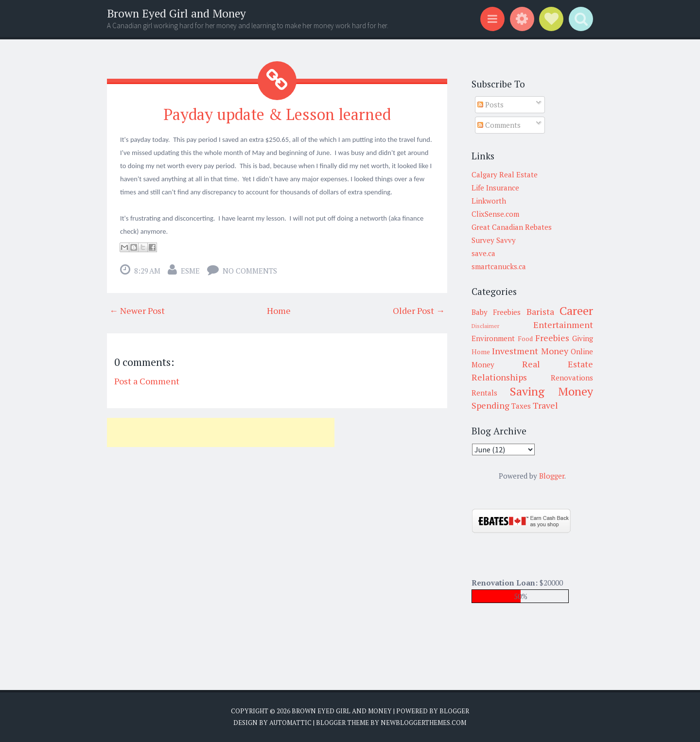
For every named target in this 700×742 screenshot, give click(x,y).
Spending (490, 405)
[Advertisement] (221, 432)
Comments (499, 125)
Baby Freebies (496, 312)
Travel (545, 405)
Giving (583, 338)
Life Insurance (495, 188)
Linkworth (489, 201)
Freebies (552, 338)
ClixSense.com (495, 214)
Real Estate (558, 364)
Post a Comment (147, 381)
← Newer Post (137, 311)
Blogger (552, 476)
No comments (250, 271)
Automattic (290, 723)
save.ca (483, 253)
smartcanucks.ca (499, 266)
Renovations (572, 378)
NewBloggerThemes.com (423, 723)
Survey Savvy (494, 240)
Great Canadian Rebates (512, 227)
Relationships (499, 377)
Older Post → (419, 311)
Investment (515, 351)
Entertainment (563, 325)
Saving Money (551, 391)
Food (525, 339)
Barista (540, 311)
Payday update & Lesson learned (277, 114)
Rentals (484, 393)
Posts (490, 104)
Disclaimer (485, 326)
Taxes (521, 406)
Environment (493, 338)
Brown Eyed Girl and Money (176, 13)
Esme (190, 271)
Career (576, 311)
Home (279, 311)
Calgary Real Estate (505, 174)
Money (555, 351)
